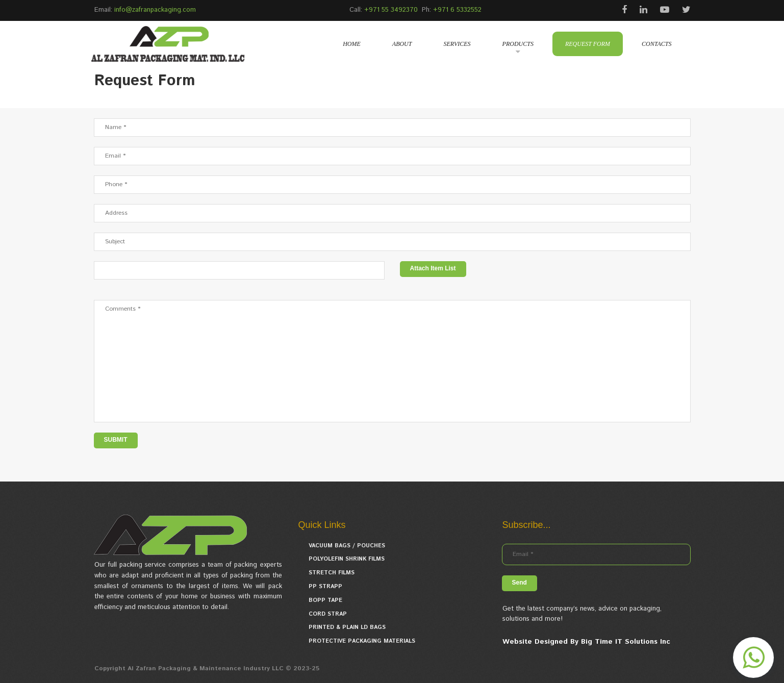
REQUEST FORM (588, 44)
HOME (352, 44)
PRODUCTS (518, 44)
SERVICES (457, 44)
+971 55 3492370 (391, 10)
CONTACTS (656, 44)
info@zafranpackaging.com (155, 10)
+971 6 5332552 (457, 10)
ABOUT (402, 44)
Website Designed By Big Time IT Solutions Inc (586, 642)
